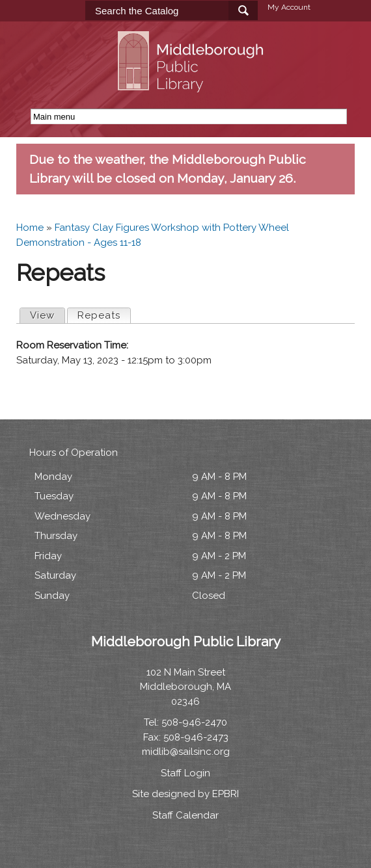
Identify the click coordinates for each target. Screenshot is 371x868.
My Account (289, 7)
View (42, 315)
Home (30, 228)
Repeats (104, 315)
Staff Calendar (185, 815)
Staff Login (185, 773)
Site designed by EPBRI (185, 794)
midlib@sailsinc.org (186, 752)
